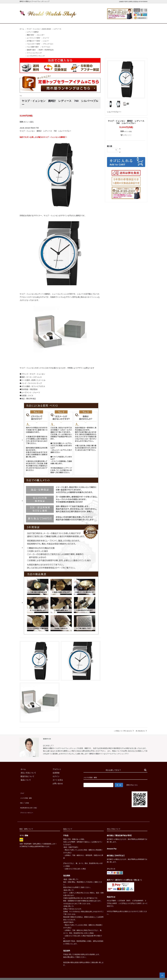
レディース (58, 29)
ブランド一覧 (92, 20)
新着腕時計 (42, 20)
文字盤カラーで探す (34, 41)
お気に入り (126, 135)
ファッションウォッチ (34, 53)
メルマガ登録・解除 (27, 796)
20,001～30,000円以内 (46, 50)
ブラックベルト (48, 44)
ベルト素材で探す (33, 47)
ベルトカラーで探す (34, 44)
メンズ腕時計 (59, 20)
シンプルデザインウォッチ (36, 56)
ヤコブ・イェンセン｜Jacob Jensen (39, 29)
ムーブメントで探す (34, 38)
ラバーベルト (46, 47)
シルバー (46, 41)
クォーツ (46, 38)
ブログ (22, 793)
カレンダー (41, 35)
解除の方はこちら (133, 785)
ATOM (27, 800)
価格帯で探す (31, 50)
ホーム (26, 20)
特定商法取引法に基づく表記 (31, 803)
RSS (21, 800)
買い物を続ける (142, 731)
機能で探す (31, 35)
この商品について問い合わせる (124, 731)
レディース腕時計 (75, 20)
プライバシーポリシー (28, 807)
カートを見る (125, 20)
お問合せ (141, 20)
